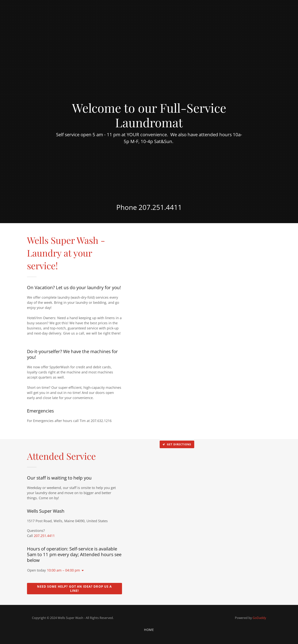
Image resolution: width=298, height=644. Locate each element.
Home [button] (149, 630)
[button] (82, 571)
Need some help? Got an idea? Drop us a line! (74, 589)
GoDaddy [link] (259, 618)
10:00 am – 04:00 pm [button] (63, 570)
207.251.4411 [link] (160, 207)
